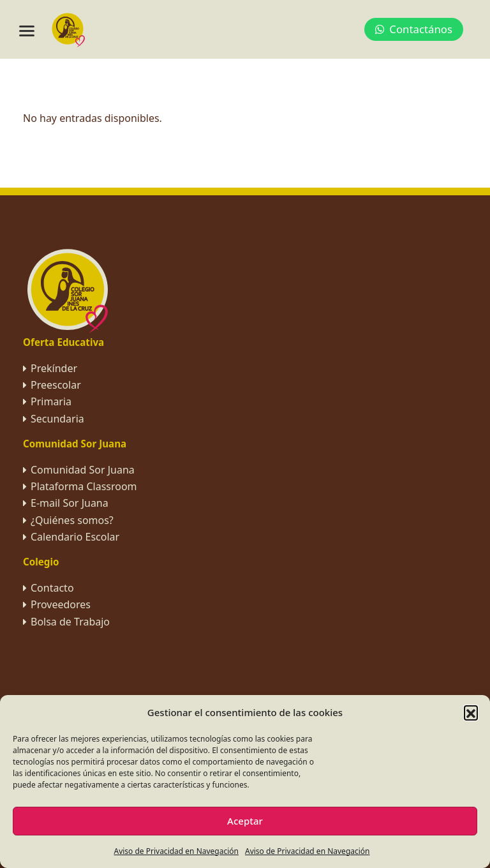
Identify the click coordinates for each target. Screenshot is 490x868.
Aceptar (245, 821)
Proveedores (61, 604)
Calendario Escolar (75, 537)
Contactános (414, 29)
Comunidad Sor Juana (83, 470)
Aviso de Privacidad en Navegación (176, 851)
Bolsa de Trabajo (70, 622)
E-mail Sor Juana (70, 503)
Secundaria (57, 419)
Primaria (51, 401)
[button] (471, 712)
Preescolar (56, 385)
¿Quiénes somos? (72, 520)
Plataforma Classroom (84, 486)
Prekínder (54, 368)
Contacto (52, 588)
